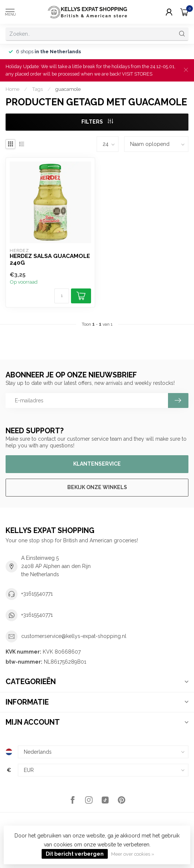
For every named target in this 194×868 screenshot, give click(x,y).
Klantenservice (97, 464)
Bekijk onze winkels (97, 487)
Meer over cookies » (133, 854)
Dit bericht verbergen (75, 854)
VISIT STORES (137, 74)
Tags (37, 89)
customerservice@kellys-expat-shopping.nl (74, 636)
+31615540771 (37, 594)
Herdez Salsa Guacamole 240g (50, 259)
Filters (97, 122)
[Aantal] (62, 296)
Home (12, 89)
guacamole (68, 89)
